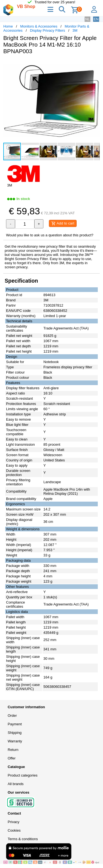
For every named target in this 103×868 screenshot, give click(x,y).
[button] (95, 64)
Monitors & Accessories (39, 26)
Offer (12, 758)
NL (87, 19)
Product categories (23, 775)
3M (75, 30)
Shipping (15, 733)
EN (96, 19)
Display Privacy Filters (48, 30)
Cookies (14, 830)
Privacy (14, 822)
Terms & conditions (23, 839)
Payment (15, 724)
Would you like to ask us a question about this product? (50, 235)
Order (12, 716)
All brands (16, 784)
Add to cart (63, 223)
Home (8, 26)
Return (13, 750)
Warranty (15, 741)
